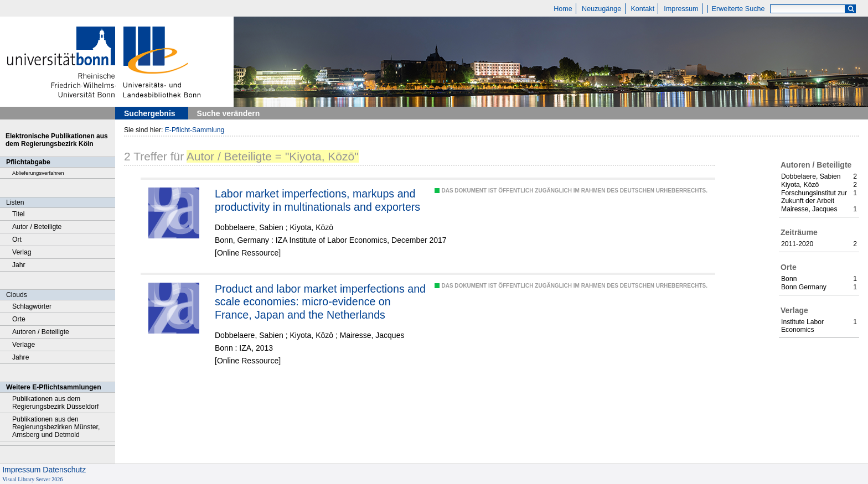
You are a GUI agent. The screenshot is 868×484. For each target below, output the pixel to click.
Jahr (19, 265)
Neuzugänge (601, 9)
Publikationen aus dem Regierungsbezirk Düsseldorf (55, 403)
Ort (17, 240)
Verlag (22, 252)
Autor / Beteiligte (37, 227)
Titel (19, 214)
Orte (19, 319)
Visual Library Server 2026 (32, 479)
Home (563, 9)
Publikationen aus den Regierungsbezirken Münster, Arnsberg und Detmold (56, 427)
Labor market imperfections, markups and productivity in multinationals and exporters (317, 200)
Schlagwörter (32, 306)
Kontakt (642, 9)
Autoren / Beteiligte (41, 332)
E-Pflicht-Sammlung (195, 130)
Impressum (681, 9)
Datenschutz (64, 470)
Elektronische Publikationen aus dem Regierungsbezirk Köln (57, 140)
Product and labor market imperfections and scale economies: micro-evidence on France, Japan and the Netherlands (320, 302)
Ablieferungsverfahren (38, 173)
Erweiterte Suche (738, 9)
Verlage (24, 345)
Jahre (20, 357)
